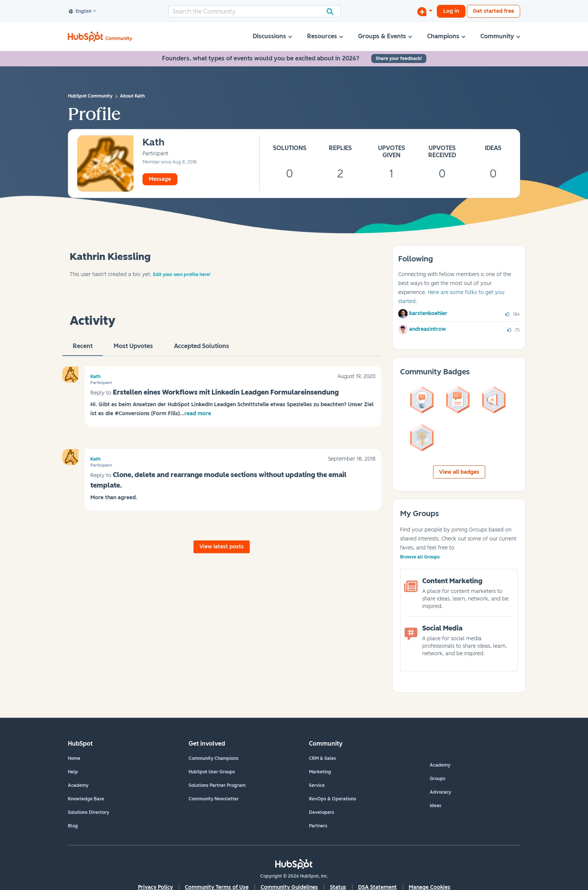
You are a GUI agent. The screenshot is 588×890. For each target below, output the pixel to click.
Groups (438, 779)
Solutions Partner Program (217, 785)
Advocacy (440, 792)
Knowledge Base (86, 799)
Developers (322, 812)
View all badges (459, 472)
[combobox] (255, 11)
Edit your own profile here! (182, 275)
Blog (73, 826)
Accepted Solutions (202, 349)
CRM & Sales (322, 758)
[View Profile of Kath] (154, 143)
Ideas (436, 806)
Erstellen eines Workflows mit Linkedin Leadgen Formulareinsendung (226, 392)
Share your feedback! (399, 59)
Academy (78, 785)
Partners (318, 826)
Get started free (493, 11)
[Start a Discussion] (425, 11)
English (80, 12)
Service (317, 785)
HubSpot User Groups (212, 772)
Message (160, 179)
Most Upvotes (133, 349)
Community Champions (214, 758)
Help (73, 772)
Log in (451, 11)
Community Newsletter (214, 799)
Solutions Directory (88, 812)
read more (198, 413)
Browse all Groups (420, 557)
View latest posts (222, 547)
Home (74, 758)
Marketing (320, 772)
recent (83, 349)
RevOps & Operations (333, 799)
